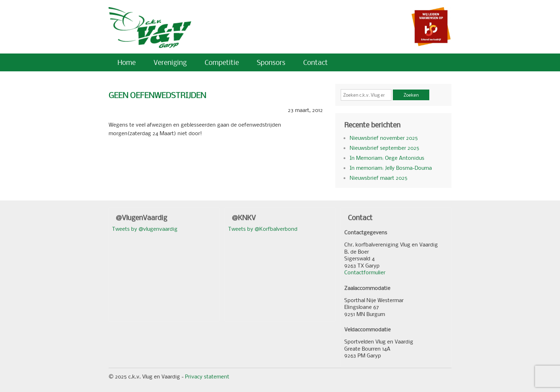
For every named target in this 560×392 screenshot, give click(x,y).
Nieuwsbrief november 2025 (384, 138)
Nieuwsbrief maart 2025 (379, 178)
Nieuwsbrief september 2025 (384, 148)
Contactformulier (365, 272)
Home (127, 62)
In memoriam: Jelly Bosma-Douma (391, 168)
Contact (316, 62)
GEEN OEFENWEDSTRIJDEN (157, 95)
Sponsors (271, 62)
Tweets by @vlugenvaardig (145, 229)
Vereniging (170, 62)
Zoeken (411, 95)
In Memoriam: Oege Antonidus (387, 158)
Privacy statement (207, 376)
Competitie (222, 62)
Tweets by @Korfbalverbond (263, 229)
